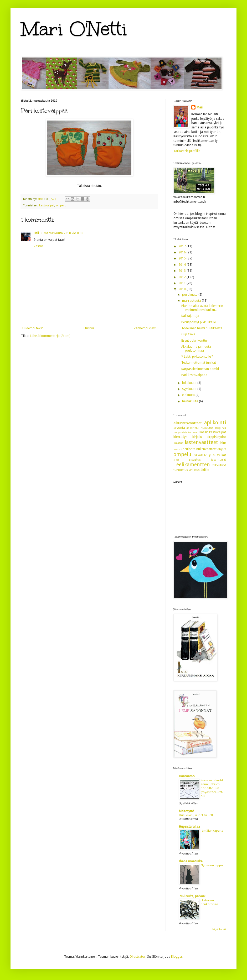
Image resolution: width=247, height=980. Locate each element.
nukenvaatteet (206, 449)
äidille (205, 470)
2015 (182, 258)
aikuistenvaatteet (187, 423)
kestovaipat (47, 205)
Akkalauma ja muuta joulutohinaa (196, 348)
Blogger (177, 957)
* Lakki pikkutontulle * (197, 357)
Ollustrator (138, 957)
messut (178, 449)
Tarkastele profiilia (187, 151)
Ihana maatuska (191, 861)
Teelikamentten (192, 465)
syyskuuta (190, 389)
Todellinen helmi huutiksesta (202, 328)
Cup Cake (188, 334)
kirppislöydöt (216, 437)
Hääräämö (187, 776)
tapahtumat (218, 460)
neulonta (189, 449)
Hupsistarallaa (189, 827)
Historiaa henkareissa (209, 902)
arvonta (179, 428)
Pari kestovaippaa (194, 375)
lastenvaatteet (201, 442)
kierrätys (180, 437)
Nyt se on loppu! (212, 865)
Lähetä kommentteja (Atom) (50, 336)
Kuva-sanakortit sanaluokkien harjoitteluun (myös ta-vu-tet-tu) (212, 788)
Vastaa (39, 246)
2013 (182, 271)
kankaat (193, 432)
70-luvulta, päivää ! (193, 896)
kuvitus (178, 443)
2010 (182, 289)
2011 (182, 283)
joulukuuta (190, 295)
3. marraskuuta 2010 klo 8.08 (62, 233)
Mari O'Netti (74, 29)
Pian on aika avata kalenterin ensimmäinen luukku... (202, 308)
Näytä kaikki (219, 929)
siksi (176, 460)
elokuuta (189, 395)
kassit (204, 432)
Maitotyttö (187, 811)
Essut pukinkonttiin (195, 341)
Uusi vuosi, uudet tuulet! (196, 815)
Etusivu (89, 328)
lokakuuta (190, 383)
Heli (36, 233)
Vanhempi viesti (145, 328)
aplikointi (215, 423)
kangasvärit (180, 432)
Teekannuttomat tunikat (199, 363)
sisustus (195, 460)
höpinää (221, 428)
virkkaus (194, 470)
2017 (182, 246)
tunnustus (181, 470)
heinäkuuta (191, 401)
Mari (200, 107)
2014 (182, 265)
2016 (182, 252)
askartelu (193, 428)
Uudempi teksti (33, 328)
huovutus (207, 428)
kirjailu (197, 437)
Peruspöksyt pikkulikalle (199, 322)
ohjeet (222, 449)
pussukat (219, 455)
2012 (182, 277)
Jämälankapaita (212, 831)
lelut (223, 443)
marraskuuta (192, 301)
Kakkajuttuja (190, 316)
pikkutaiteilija (202, 455)
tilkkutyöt (219, 465)
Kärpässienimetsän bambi (200, 369)
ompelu (61, 205)
